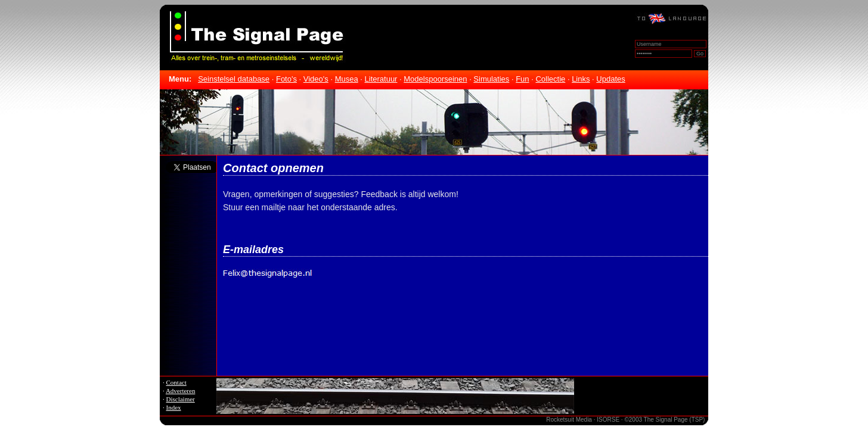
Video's (316, 79)
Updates (610, 79)
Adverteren (180, 391)
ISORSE (608, 420)
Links (581, 79)
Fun (522, 79)
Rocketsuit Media (569, 420)
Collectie (550, 79)
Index (174, 407)
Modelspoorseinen (435, 79)
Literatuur (381, 79)
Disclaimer (181, 399)
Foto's (286, 79)
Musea (347, 79)
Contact (176, 382)
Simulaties (491, 79)
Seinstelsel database (234, 79)
